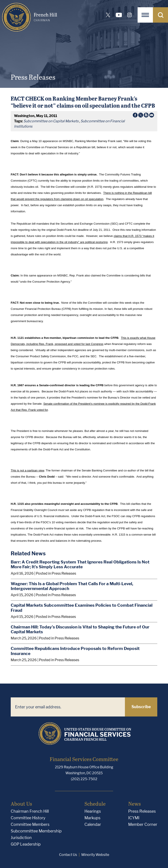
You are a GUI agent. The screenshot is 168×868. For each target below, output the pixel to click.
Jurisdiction (21, 838)
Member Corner (143, 824)
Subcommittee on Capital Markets (51, 121)
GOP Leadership (26, 844)
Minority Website (95, 855)
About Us (21, 804)
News (134, 804)
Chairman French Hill (30, 811)
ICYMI (134, 818)
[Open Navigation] (145, 15)
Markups (92, 818)
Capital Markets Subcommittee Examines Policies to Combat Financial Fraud (82, 608)
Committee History (28, 818)
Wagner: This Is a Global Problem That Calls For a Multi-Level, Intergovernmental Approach (72, 586)
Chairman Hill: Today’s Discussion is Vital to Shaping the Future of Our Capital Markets (80, 629)
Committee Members (30, 824)
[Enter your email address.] (68, 707)
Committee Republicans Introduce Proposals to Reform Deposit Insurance (75, 651)
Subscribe (141, 707)
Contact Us (68, 855)
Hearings (93, 811)
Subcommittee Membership (36, 831)
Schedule (95, 804)
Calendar (93, 824)
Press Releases (142, 811)
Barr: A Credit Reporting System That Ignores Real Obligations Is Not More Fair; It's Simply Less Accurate (80, 564)
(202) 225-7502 (84, 779)
